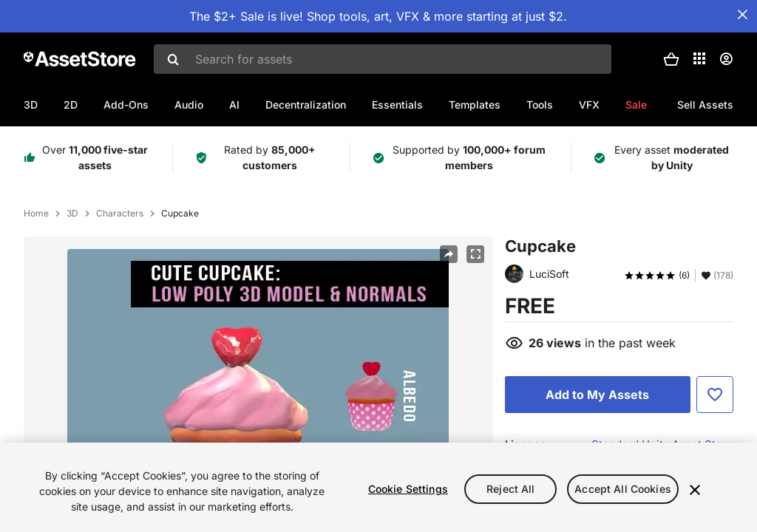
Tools (540, 105)
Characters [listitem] (120, 214)
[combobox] (383, 59)
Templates (475, 105)
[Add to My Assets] (598, 395)
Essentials (397, 105)
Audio (189, 105)
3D (31, 105)
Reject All (510, 489)
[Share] (449, 254)
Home (36, 214)
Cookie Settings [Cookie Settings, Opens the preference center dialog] (408, 489)
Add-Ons (126, 105)
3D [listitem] (72, 214)
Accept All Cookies (623, 489)
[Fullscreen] (475, 254)
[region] (378, 487)
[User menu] (726, 59)
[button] (671, 59)
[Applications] (699, 58)
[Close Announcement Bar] (742, 15)
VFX (589, 105)
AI (234, 105)
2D (71, 105)
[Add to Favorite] (715, 395)
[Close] (695, 490)
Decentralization (306, 105)
